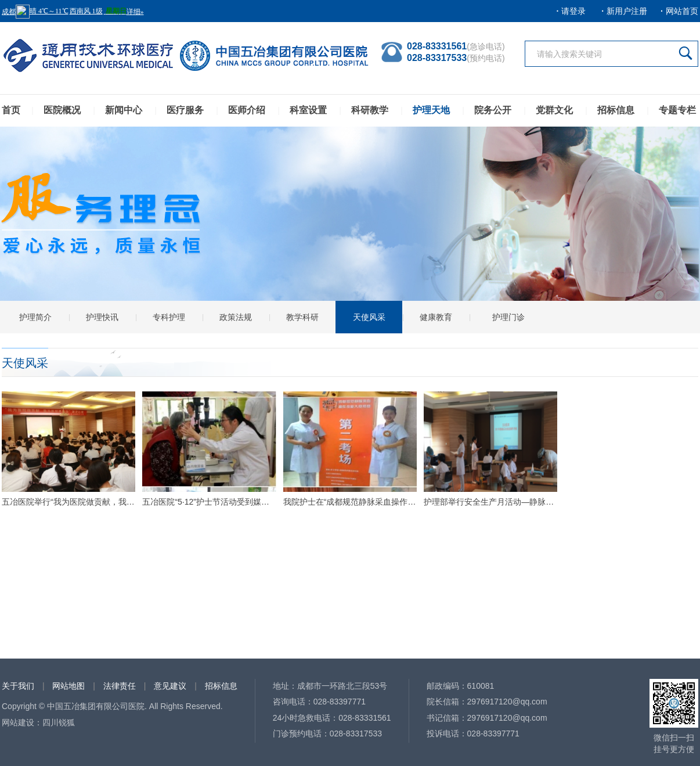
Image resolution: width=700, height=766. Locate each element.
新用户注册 (627, 11)
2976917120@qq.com (507, 702)
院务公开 (493, 110)
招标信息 (616, 110)
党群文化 (554, 110)
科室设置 (308, 110)
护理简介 (35, 317)
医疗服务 (185, 110)
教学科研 (302, 317)
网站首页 (682, 11)
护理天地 (431, 110)
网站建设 (18, 722)
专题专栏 (677, 110)
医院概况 (62, 110)
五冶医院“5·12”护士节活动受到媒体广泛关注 (209, 502)
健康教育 (436, 317)
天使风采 (369, 317)
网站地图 (68, 686)
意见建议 (170, 686)
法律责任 (120, 686)
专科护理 (169, 317)
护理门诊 (508, 317)
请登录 (573, 11)
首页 (11, 110)
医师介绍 (247, 110)
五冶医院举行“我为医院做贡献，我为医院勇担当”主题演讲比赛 (68, 502)
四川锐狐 (59, 722)
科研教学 (370, 110)
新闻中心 (124, 110)
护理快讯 (102, 317)
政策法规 (236, 317)
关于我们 (18, 686)
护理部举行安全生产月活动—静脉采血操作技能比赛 (490, 502)
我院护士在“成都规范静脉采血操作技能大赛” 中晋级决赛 (350, 502)
